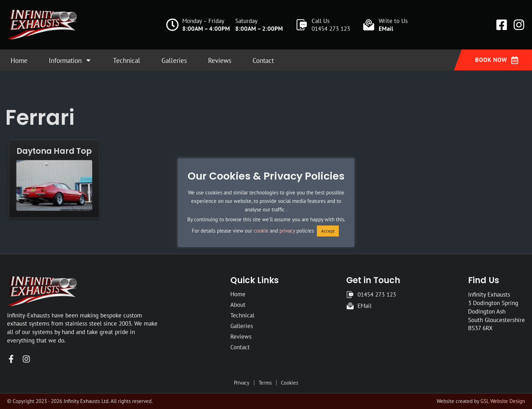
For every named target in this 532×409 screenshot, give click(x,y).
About (238, 305)
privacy (287, 231)
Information (70, 60)
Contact (263, 60)
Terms (265, 382)
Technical (127, 60)
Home (19, 60)
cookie (261, 231)
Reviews (220, 60)
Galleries (174, 60)
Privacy (242, 382)
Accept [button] (328, 231)
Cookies (289, 382)
